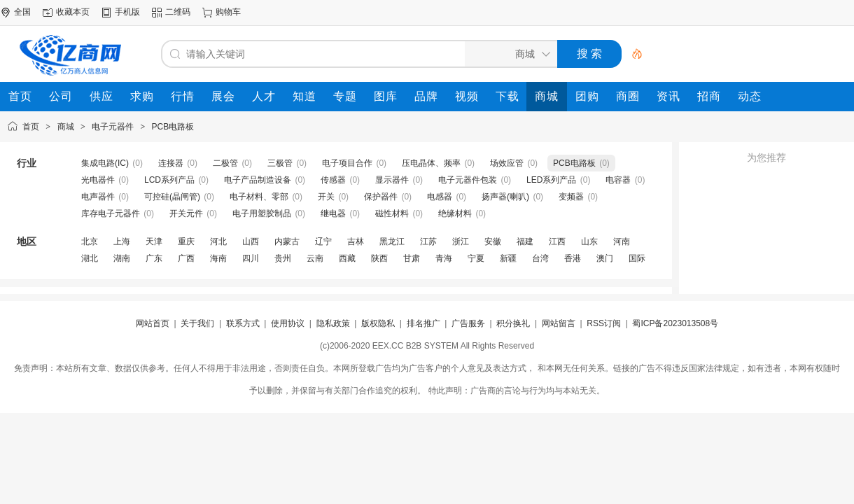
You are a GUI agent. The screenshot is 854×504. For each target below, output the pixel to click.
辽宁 (323, 241)
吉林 (356, 241)
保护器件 (381, 197)
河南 (622, 241)
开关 (326, 197)
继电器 (333, 213)
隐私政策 (333, 323)
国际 (637, 258)
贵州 (283, 258)
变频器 (571, 197)
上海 (122, 241)
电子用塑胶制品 (262, 213)
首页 (31, 127)
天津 (154, 241)
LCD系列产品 (169, 180)
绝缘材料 (455, 213)
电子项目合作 (347, 163)
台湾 (540, 258)
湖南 (122, 258)
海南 (218, 258)
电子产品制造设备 (258, 180)
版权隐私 (378, 323)
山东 (589, 241)
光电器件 (98, 180)
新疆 (508, 258)
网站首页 (153, 323)
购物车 (228, 12)
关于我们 (197, 323)
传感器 (333, 180)
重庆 (186, 241)
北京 (90, 241)
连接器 (171, 163)
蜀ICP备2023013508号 (675, 323)
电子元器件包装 (468, 180)
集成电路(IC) (105, 163)
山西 (251, 241)
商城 (66, 127)
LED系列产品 (551, 180)
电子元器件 (113, 127)
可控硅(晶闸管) (172, 197)
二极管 (225, 163)
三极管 (280, 163)
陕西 (379, 258)
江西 (557, 241)
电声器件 (98, 197)
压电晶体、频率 (431, 163)
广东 (154, 258)
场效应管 (507, 163)
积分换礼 (513, 323)
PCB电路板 (173, 127)
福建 (525, 241)
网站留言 (559, 323)
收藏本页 (73, 12)
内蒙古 (287, 241)
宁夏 (476, 258)
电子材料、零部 (259, 197)
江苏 (428, 241)
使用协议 (288, 323)
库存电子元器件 (111, 213)
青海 (444, 258)
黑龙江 (392, 241)
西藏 (347, 258)
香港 (573, 258)
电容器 (618, 180)
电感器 (440, 197)
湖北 (90, 258)
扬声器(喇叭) (505, 197)
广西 (186, 258)
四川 (251, 258)
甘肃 (412, 258)
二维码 (178, 12)
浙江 (461, 241)
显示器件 (392, 180)
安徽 (493, 241)
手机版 (127, 12)
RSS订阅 (604, 323)
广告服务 (468, 323)
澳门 (605, 258)
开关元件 (186, 213)
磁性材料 (392, 213)
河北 (218, 241)
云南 (315, 258)
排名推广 (423, 323)
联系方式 (243, 323)
